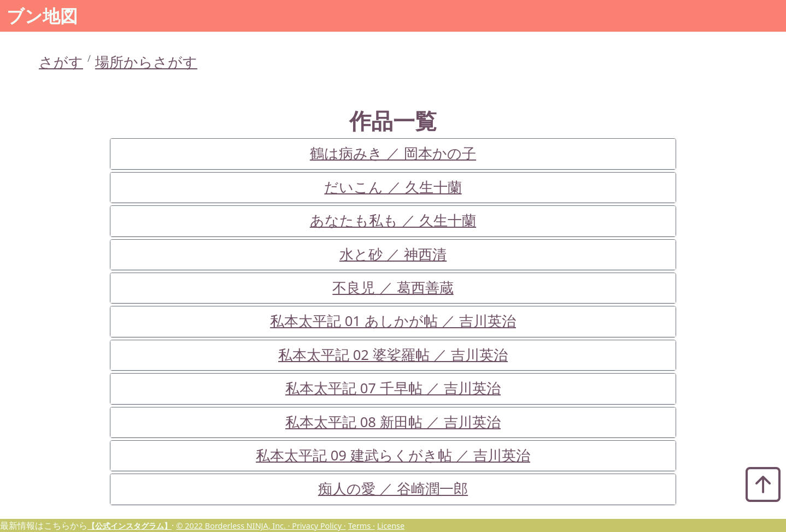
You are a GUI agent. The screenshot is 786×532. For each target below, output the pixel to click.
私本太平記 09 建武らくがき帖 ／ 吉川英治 (393, 455)
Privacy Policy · (319, 526)
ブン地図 (42, 16)
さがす (61, 62)
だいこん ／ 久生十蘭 (393, 187)
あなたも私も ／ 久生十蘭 (393, 220)
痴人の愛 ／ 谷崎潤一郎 (393, 489)
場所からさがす (146, 62)
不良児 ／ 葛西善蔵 (393, 288)
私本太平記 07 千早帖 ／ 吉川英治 (393, 388)
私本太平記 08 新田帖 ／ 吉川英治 (393, 422)
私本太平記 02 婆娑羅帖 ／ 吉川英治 (393, 355)
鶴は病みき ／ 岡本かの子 (393, 153)
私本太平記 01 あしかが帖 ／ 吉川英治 (393, 321)
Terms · (362, 526)
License (391, 526)
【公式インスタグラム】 (130, 526)
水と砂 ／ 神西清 (393, 254)
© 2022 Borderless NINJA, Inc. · (234, 526)
